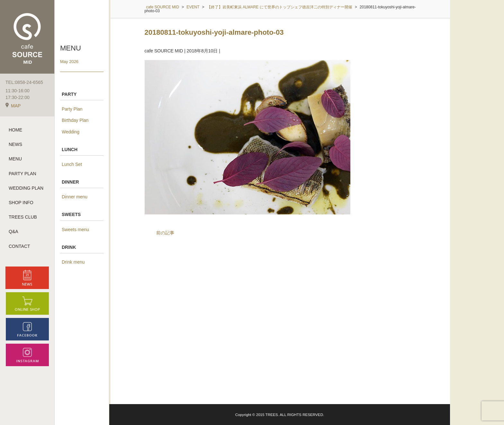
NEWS (15, 144)
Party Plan (72, 109)
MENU (15, 159)
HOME (15, 130)
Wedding (71, 132)
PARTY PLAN (22, 174)
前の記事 (165, 233)
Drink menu (73, 262)
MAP (13, 106)
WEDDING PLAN (26, 188)
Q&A (14, 231)
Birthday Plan (75, 120)
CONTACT (19, 246)
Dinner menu (75, 197)
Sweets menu (75, 230)
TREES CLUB (23, 217)
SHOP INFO (21, 203)
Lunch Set (72, 164)
